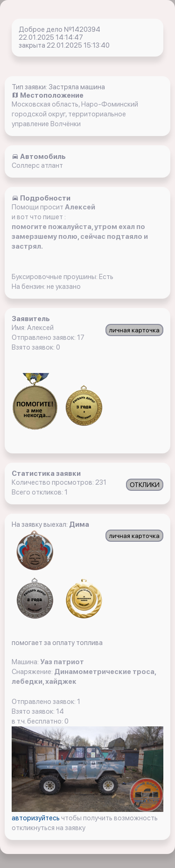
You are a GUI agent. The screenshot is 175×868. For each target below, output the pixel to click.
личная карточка (134, 330)
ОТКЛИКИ (145, 485)
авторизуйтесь (36, 818)
